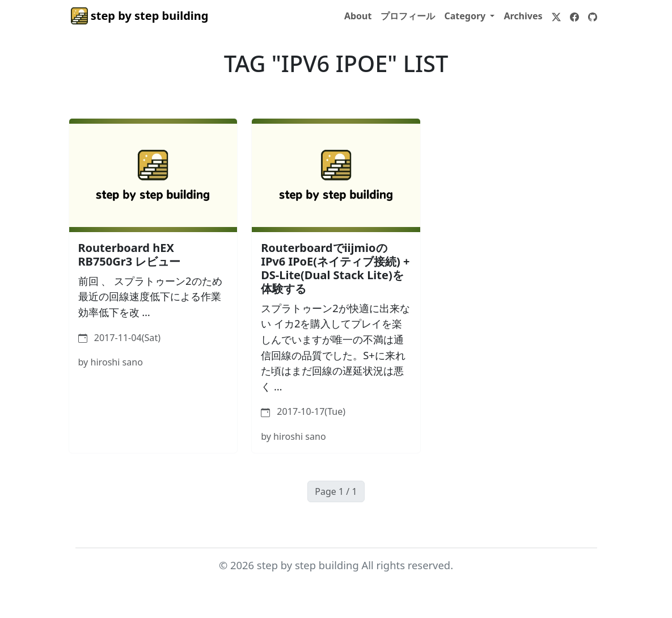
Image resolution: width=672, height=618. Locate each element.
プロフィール (408, 16)
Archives (523, 16)
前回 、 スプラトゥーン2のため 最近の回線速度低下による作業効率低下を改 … (150, 296)
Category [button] (466, 16)
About (358, 16)
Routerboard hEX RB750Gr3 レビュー (130, 255)
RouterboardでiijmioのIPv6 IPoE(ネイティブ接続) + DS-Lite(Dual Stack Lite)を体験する (335, 268)
